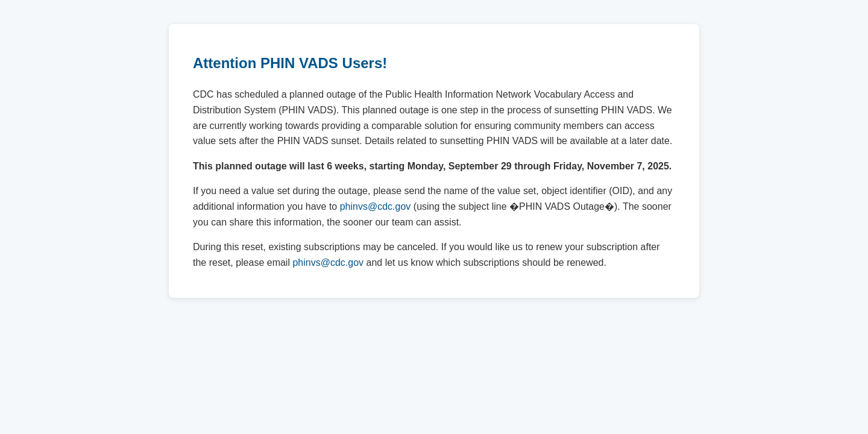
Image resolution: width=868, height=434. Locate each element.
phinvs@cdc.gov (376, 206)
